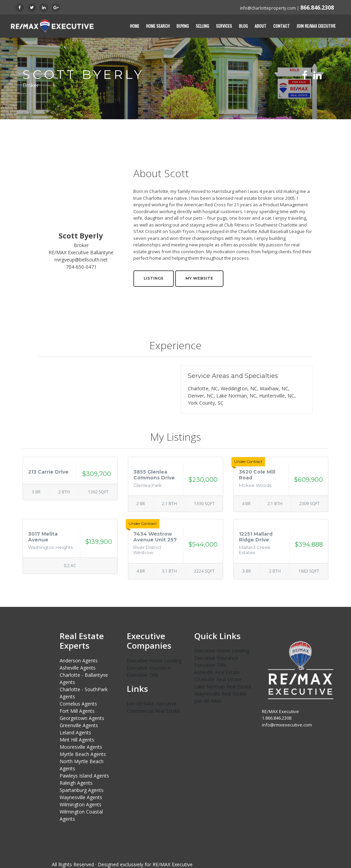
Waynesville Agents (81, 797)
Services (224, 26)
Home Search (158, 26)
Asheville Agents (78, 668)
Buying (183, 26)
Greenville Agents (79, 725)
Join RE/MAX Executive (316, 26)
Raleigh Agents (76, 783)
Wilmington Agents (81, 804)
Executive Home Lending (154, 661)
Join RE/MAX (208, 701)
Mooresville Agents (81, 747)
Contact (281, 26)
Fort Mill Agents (77, 711)
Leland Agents (75, 732)
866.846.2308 (317, 8)
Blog (243, 26)
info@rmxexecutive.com (287, 724)
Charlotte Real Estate (218, 679)
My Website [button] (199, 278)
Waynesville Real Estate (220, 694)
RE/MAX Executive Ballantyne (81, 252)
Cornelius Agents (78, 704)
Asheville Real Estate (217, 672)
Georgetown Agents (82, 718)
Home (135, 26)
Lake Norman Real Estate (223, 687)
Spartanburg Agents (82, 790)
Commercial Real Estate (153, 711)
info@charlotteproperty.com (268, 8)
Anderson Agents (79, 661)
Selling (202, 26)
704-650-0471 (81, 267)
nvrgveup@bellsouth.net (81, 260)
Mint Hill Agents (77, 740)
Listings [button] (154, 278)
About (261, 26)
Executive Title (143, 675)
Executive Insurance (149, 668)
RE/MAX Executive (173, 864)
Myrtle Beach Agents (83, 754)
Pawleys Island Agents (84, 776)
